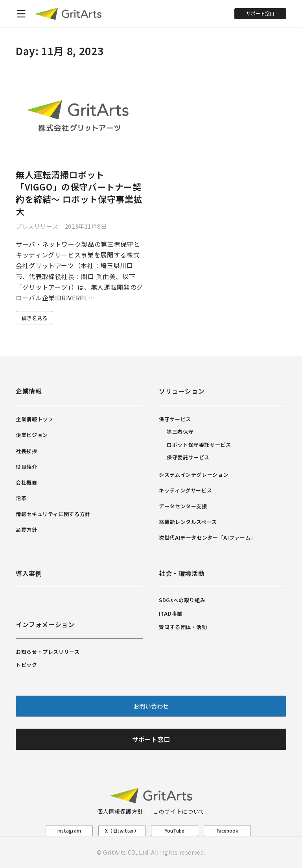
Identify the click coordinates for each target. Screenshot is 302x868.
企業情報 (29, 391)
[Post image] (79, 116)
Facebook (227, 830)
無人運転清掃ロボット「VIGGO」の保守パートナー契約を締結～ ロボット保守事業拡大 (79, 192)
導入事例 (29, 573)
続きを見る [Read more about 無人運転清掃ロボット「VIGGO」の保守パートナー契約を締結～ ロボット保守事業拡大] (34, 318)
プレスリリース (37, 226)
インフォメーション (45, 624)
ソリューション (182, 391)
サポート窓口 (260, 13)
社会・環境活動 (182, 573)
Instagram (69, 830)
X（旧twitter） (122, 830)
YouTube (175, 830)
